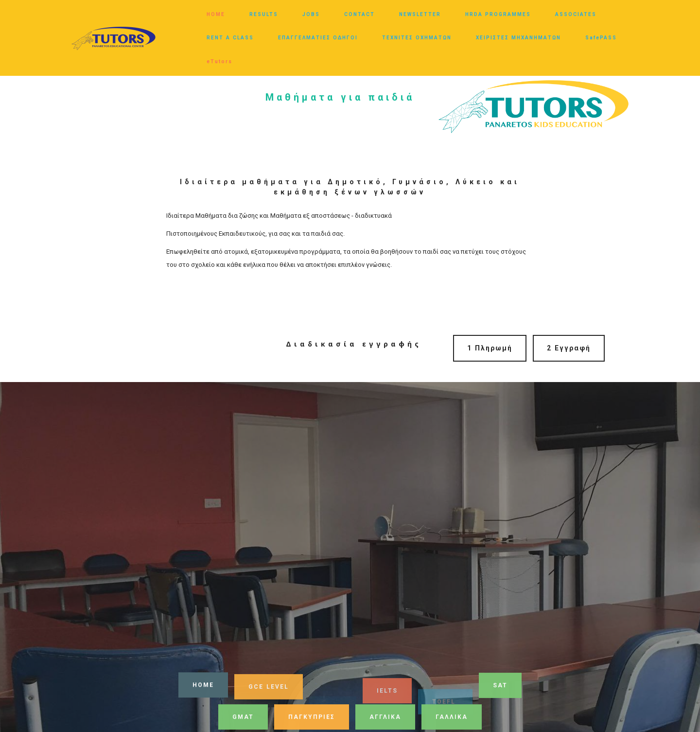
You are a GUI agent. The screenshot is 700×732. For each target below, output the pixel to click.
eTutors (219, 61)
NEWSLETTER (420, 14)
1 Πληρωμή (490, 348)
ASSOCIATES (576, 14)
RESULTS (264, 14)
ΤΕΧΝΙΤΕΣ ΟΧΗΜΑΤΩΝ (417, 38)
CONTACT (359, 14)
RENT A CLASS (230, 38)
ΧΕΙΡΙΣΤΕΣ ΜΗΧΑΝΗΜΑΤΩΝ (518, 38)
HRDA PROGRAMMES (498, 14)
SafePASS (601, 38)
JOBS (311, 14)
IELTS (387, 698)
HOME (216, 14)
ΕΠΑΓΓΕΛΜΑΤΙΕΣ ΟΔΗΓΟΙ (318, 38)
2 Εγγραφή (569, 348)
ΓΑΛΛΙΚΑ (452, 719)
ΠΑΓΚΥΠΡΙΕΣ (312, 719)
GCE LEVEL (269, 690)
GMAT (243, 719)
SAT (500, 687)
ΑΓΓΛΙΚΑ (385, 719)
